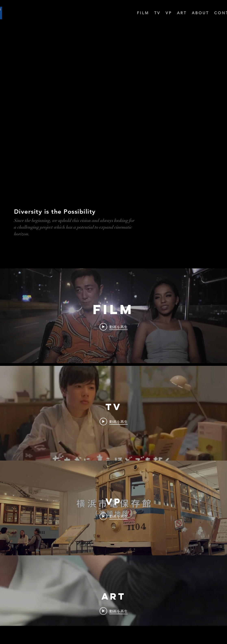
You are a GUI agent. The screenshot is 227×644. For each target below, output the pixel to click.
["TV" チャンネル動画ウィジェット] (113, 413)
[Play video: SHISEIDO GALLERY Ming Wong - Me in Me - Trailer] (114, 611)
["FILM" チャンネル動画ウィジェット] (113, 316)
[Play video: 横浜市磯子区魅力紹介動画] (114, 516)
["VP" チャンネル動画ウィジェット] (113, 508)
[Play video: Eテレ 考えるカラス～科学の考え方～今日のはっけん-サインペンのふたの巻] (114, 422)
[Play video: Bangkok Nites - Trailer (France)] (114, 327)
